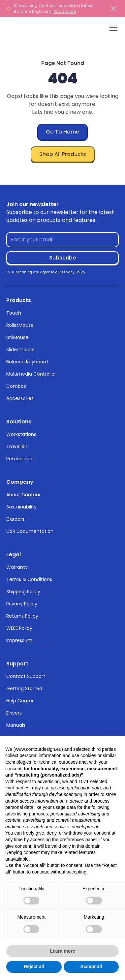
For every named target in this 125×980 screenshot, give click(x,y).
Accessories (20, 398)
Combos (16, 386)
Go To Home (62, 132)
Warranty (17, 567)
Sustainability (21, 507)
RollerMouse (20, 325)
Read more (65, 11)
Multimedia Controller (31, 374)
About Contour (23, 495)
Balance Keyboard (27, 362)
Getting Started (24, 689)
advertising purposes (27, 814)
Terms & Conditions (29, 579)
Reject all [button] (34, 966)
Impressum (19, 640)
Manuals (16, 725)
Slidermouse (20, 350)
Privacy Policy (22, 604)
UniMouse (17, 337)
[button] (112, 28)
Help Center (20, 701)
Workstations (21, 434)
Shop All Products (63, 154)
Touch (14, 313)
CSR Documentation (30, 531)
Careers (15, 519)
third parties (17, 788)
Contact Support (26, 676)
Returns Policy (22, 616)
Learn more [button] (62, 951)
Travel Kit (17, 446)
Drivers (14, 713)
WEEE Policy (19, 628)
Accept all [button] (91, 966)
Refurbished (20, 459)
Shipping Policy (23, 592)
